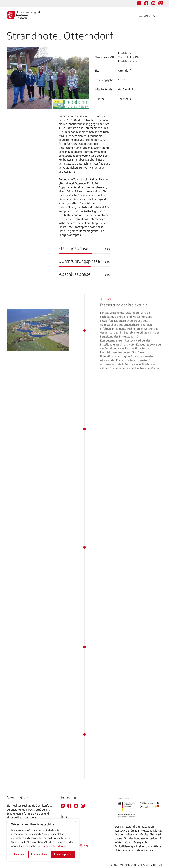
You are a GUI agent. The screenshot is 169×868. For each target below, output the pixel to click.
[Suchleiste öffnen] (158, 16)
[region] (43, 840)
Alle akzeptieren (63, 854)
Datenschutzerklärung (54, 846)
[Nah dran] (76, 822)
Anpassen (19, 854)
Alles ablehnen (39, 854)
